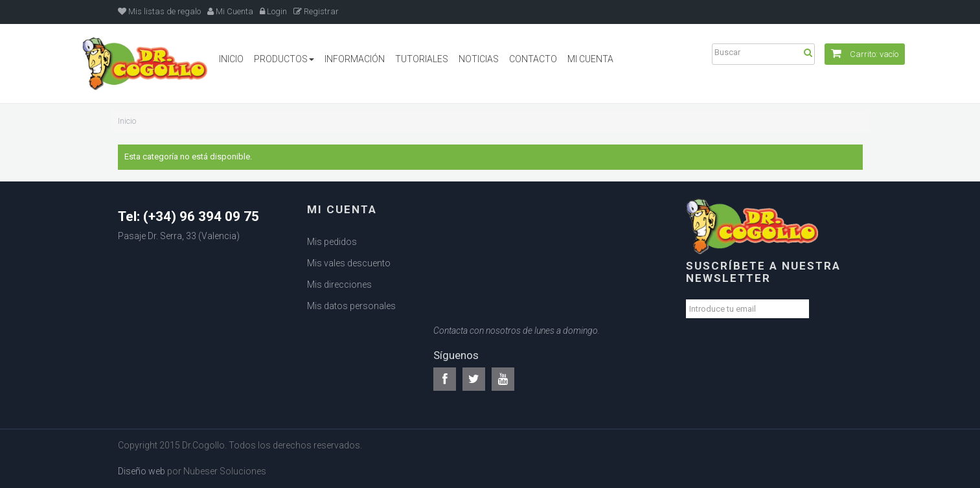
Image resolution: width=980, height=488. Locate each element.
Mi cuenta (342, 209)
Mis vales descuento (349, 263)
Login (273, 11)
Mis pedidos (332, 242)
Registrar (316, 11)
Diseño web (142, 471)
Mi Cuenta (230, 11)
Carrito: (865, 54)
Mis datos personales (351, 306)
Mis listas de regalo (159, 11)
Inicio (127, 121)
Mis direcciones (339, 285)
